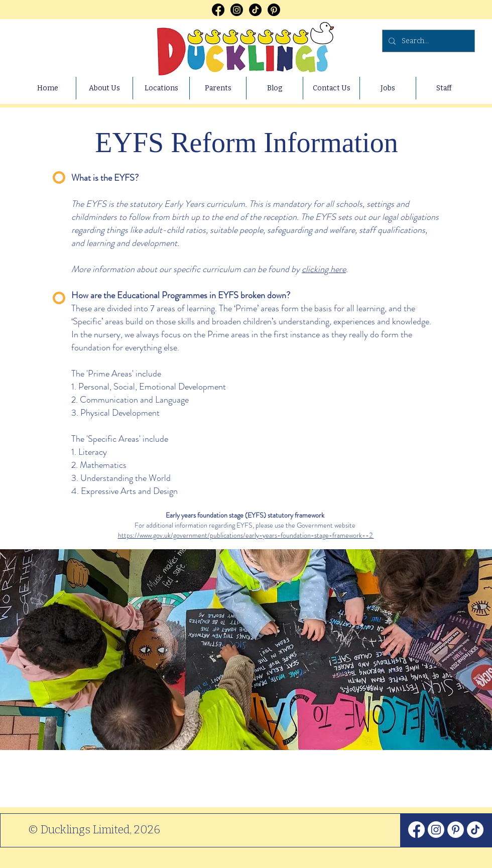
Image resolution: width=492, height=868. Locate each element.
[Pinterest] (274, 10)
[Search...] (427, 41)
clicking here (324, 269)
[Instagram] (237, 10)
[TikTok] (255, 10)
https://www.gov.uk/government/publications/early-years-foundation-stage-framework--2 (246, 535)
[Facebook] (218, 10)
